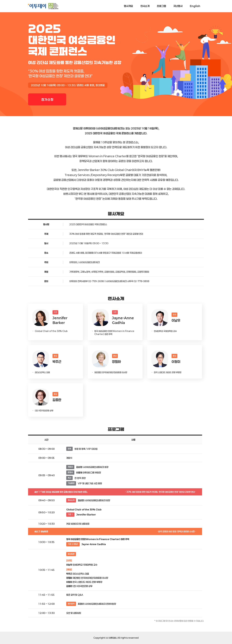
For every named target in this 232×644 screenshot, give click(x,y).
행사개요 (129, 6)
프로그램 (161, 6)
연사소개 (145, 6)
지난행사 (178, 6)
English (195, 6)
